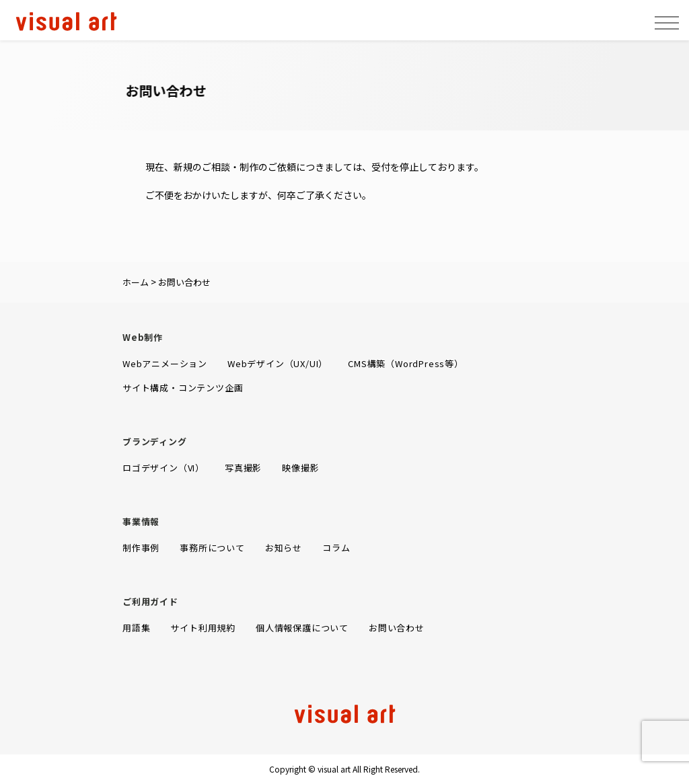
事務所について (212, 548)
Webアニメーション (165, 363)
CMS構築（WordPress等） (406, 363)
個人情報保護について (302, 628)
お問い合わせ (397, 628)
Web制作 (143, 337)
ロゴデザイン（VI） (164, 468)
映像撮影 (300, 468)
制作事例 (141, 548)
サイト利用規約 (203, 628)
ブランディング (155, 441)
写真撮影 (243, 468)
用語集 (136, 628)
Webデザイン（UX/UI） (278, 363)
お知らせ (284, 548)
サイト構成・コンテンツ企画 (183, 388)
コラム (336, 548)
